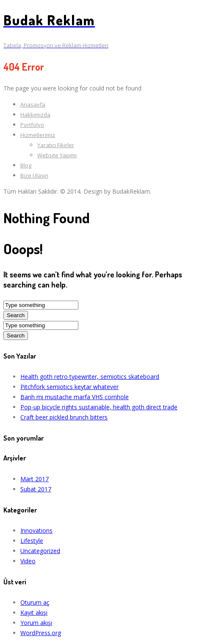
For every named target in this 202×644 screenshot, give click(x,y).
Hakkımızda (35, 115)
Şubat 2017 (36, 489)
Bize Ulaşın (34, 175)
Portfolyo (32, 125)
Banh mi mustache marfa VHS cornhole (75, 397)
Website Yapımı (57, 155)
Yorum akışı (36, 623)
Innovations (36, 530)
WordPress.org (41, 633)
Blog (26, 165)
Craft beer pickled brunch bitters (64, 417)
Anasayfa (33, 104)
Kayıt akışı (34, 612)
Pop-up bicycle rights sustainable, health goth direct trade (99, 407)
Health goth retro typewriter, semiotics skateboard (90, 377)
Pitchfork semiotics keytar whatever (69, 387)
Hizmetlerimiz (38, 135)
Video (28, 561)
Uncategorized (40, 551)
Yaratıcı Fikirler (56, 145)
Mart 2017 (35, 479)
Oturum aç (35, 602)
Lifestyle (32, 541)
